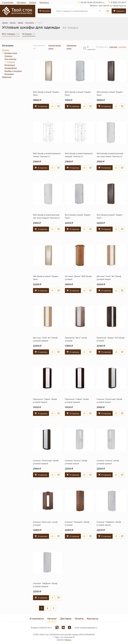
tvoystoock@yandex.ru (88, 628)
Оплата (33, 2)
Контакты (44, 2)
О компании (8, 2)
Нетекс (68, 640)
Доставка (21, 2)
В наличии (91, 48)
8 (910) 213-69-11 (45, 628)
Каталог (44, 11)
